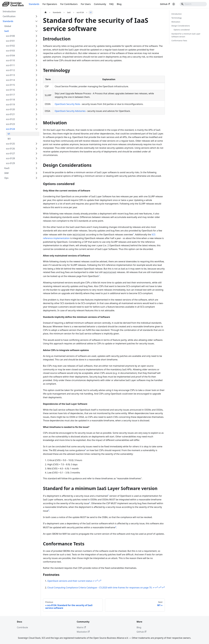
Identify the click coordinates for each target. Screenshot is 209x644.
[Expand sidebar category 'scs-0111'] (36, 65)
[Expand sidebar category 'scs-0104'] (36, 56)
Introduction (177, 14)
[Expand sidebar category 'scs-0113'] (36, 75)
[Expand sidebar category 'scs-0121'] (36, 114)
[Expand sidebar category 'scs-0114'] (36, 80)
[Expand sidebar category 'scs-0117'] (36, 95)
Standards (34, 4)
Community (100, 4)
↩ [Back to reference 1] (94, 581)
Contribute (23, 627)
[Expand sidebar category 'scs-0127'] (36, 153)
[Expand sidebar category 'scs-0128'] (36, 158)
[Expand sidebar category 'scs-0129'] (36, 163)
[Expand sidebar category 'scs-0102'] (36, 46)
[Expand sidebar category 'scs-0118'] (36, 100)
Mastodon (83, 632)
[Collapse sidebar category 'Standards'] (36, 21)
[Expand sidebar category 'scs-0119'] (36, 104)
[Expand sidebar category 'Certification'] (36, 16)
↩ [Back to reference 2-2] (157, 588)
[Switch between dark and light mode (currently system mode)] (174, 4)
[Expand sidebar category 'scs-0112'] (36, 70)
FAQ (111, 4)
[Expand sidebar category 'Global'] (36, 26)
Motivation (176, 22)
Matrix (81, 627)
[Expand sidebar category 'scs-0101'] (36, 41)
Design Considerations (181, 26)
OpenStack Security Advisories (70, 111)
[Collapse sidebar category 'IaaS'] (36, 31)
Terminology (177, 18)
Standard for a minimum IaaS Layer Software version (186, 35)
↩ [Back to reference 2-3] (160, 588)
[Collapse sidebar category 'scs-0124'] (36, 129)
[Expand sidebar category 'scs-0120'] (36, 109)
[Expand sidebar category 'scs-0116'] (36, 90)
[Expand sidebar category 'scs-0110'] (36, 60)
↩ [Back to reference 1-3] (100, 581)
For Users (86, 4)
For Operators (50, 4)
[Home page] (46, 12)
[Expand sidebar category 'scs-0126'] (36, 149)
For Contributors (69, 4)
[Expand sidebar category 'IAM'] (36, 173)
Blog (119, 4)
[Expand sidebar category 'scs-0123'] (36, 124)
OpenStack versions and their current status (70, 581)
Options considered (182, 30)
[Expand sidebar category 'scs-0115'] (36, 85)
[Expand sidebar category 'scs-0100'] (36, 36)
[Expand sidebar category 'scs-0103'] (36, 51)
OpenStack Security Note (67, 104)
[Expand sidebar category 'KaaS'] (36, 168)
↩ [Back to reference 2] (154, 588)
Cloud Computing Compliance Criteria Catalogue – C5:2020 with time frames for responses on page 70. (100, 588)
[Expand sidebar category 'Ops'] (36, 178)
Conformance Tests (179, 41)
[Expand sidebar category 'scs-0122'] (36, 119)
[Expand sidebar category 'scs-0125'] (36, 144)
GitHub (165, 4)
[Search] (193, 4)
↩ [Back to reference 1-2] (96, 581)
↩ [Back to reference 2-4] (163, 588)
